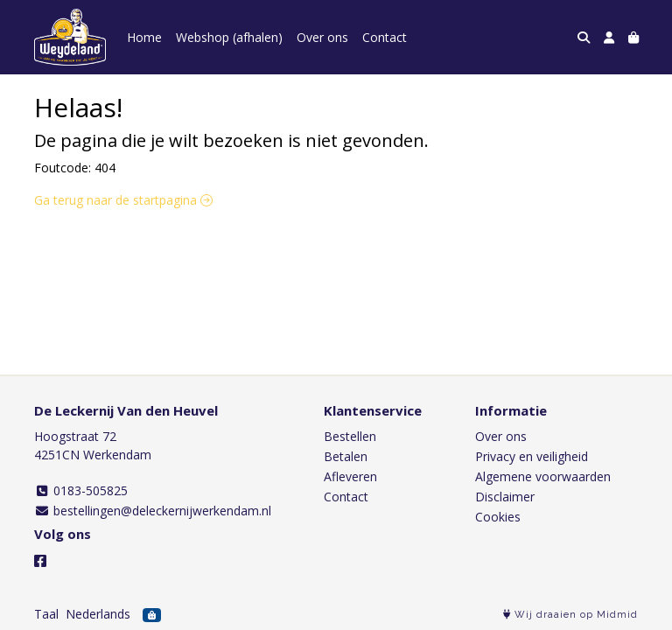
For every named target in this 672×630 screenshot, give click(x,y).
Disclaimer (505, 497)
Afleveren (350, 476)
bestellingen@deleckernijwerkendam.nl (153, 511)
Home (144, 37)
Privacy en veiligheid (532, 456)
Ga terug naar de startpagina (123, 200)
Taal (46, 614)
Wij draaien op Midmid (570, 615)
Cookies (498, 517)
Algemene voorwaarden (543, 476)
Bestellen (350, 436)
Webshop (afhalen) (229, 37)
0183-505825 (81, 490)
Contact (385, 37)
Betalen (346, 456)
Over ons (322, 37)
